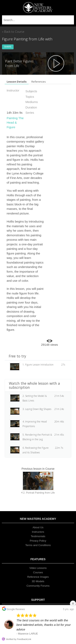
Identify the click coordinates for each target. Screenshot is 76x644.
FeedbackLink (24, 639)
